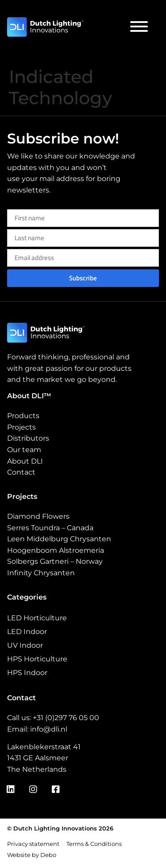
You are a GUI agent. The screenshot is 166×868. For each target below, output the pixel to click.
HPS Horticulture (37, 659)
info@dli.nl (49, 729)
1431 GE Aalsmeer (38, 758)
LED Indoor (27, 632)
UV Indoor (25, 645)
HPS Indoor (27, 673)
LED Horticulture (37, 618)
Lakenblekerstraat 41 (44, 747)
